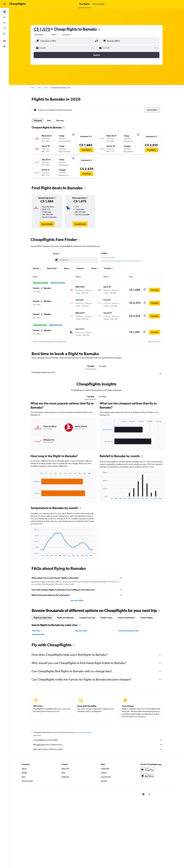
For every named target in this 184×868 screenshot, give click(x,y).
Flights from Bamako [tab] (65, 618)
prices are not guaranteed (83, 732)
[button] (4, 4)
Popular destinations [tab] (126, 618)
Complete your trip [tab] (87, 618)
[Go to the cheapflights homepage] (19, 4)
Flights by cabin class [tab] (43, 618)
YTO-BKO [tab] (91, 366)
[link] (47, 224)
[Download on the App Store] (148, 776)
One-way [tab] (60, 120)
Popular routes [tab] (106, 618)
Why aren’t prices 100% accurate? (98, 749)
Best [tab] (49, 120)
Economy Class (38, 634)
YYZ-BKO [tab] (102, 366)
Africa (40, 88)
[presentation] (99, 29)
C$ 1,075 (42, 29)
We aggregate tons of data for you (98, 745)
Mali (46, 88)
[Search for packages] (4, 28)
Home (33, 88)
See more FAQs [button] (77, 600)
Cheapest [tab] (38, 120)
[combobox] (40, 35)
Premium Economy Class (129, 631)
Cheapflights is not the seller (98, 740)
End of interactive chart (33, 497)
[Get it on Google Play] (148, 769)
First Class (36, 631)
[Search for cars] (4, 23)
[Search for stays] (4, 17)
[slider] (141, 261)
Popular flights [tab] (146, 618)
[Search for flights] (4, 12)
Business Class (81, 631)
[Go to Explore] (4, 34)
